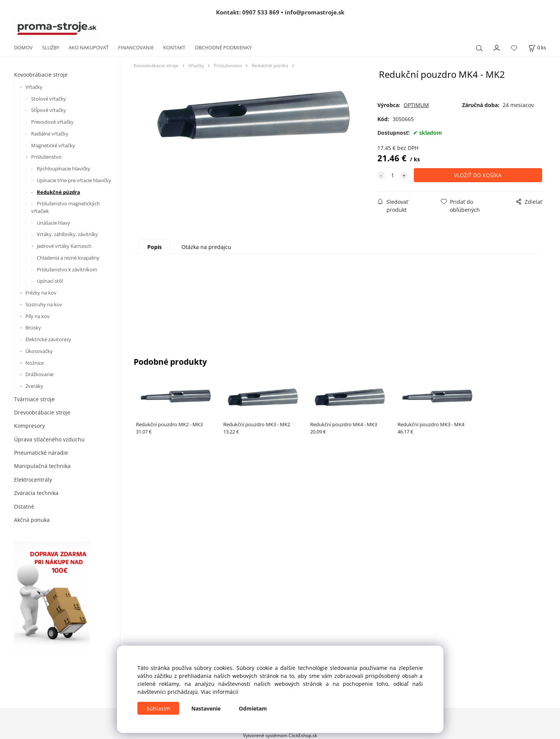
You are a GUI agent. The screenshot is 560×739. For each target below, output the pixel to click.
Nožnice (35, 363)
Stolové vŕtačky (49, 99)
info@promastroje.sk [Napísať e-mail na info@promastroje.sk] (315, 12)
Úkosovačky (39, 351)
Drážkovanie (39, 374)
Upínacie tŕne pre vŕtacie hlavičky (74, 180)
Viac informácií (220, 692)
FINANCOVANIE (136, 47)
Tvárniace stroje (34, 399)
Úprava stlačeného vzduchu (49, 439)
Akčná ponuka (32, 520)
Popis (155, 247)
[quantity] (393, 175)
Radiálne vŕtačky (50, 134)
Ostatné (24, 507)
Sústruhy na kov (44, 304)
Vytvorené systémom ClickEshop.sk (280, 735)
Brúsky (33, 328)
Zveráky (34, 386)
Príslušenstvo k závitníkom (67, 269)
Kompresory (29, 426)
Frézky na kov (41, 293)
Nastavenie (206, 708)
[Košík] (537, 48)
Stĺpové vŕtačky (49, 110)
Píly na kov (38, 316)
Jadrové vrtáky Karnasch (64, 246)
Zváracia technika (36, 493)
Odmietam (253, 708)
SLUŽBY (51, 47)
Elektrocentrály (33, 480)
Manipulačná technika (42, 466)
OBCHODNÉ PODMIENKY (223, 47)
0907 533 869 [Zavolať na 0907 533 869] (261, 12)
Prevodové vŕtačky (52, 122)
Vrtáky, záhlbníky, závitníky (67, 234)
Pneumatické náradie (41, 453)
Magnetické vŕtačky (53, 145)
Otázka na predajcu (206, 247)
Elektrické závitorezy (48, 339)
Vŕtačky (34, 87)
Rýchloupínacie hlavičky (64, 169)
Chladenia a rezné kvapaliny (68, 258)
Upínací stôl (50, 281)
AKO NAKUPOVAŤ (89, 47)
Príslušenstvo (46, 157)
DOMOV (23, 47)
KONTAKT (174, 47)
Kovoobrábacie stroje (41, 75)
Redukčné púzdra (58, 192)
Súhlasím (158, 708)
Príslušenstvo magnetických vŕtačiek (65, 207)
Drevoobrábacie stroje (42, 412)
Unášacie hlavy (54, 223)
